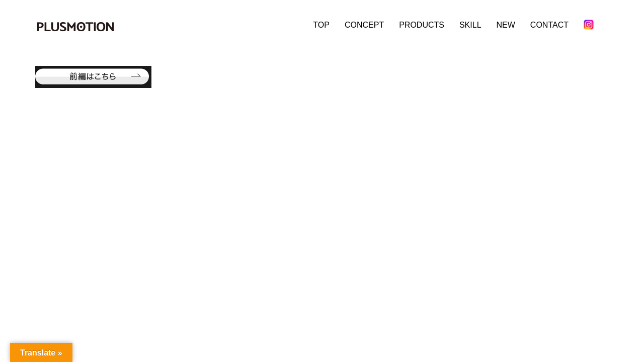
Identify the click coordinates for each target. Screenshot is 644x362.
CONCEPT (364, 25)
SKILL (470, 25)
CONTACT (549, 25)
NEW (506, 25)
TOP (321, 25)
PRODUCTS (422, 25)
